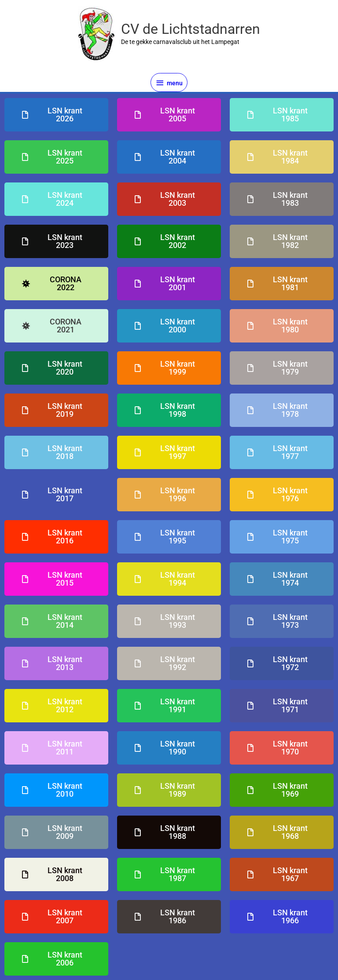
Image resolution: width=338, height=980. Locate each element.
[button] (56, 284)
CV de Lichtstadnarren (191, 29)
